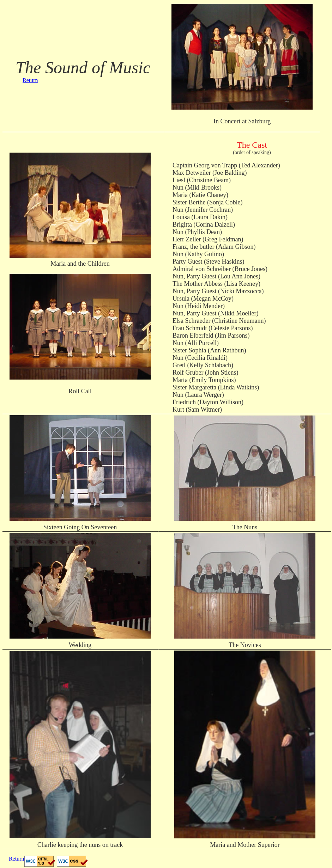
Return (30, 80)
